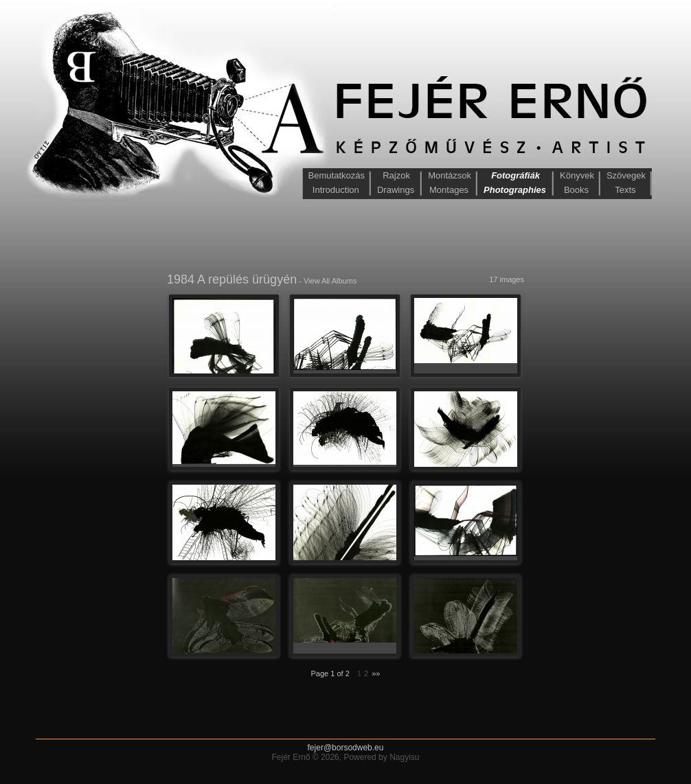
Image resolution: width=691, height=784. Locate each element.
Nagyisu (404, 757)
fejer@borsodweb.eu (346, 748)
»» (376, 673)
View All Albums (330, 281)
